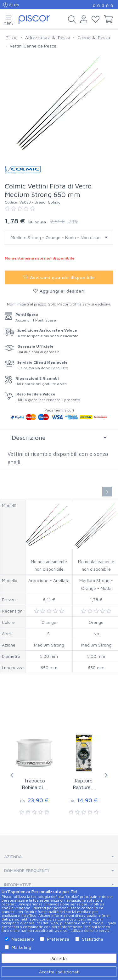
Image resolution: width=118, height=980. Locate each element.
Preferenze (58, 939)
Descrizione (29, 437)
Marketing (21, 947)
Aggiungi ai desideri (59, 291)
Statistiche (93, 939)
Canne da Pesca (94, 37)
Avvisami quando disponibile (59, 277)
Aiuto (11, 5)
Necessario (23, 939)
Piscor (12, 37)
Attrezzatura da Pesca (48, 37)
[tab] (59, 438)
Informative (18, 885)
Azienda (13, 857)
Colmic (54, 202)
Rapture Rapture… (84, 784)
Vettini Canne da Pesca (33, 46)
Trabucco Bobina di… (34, 784)
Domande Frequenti (26, 870)
